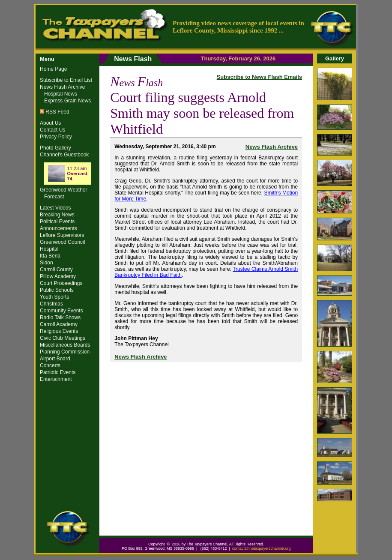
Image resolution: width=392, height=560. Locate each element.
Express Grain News (67, 101)
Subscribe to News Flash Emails (259, 77)
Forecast (54, 197)
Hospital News (61, 94)
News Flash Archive (272, 147)
